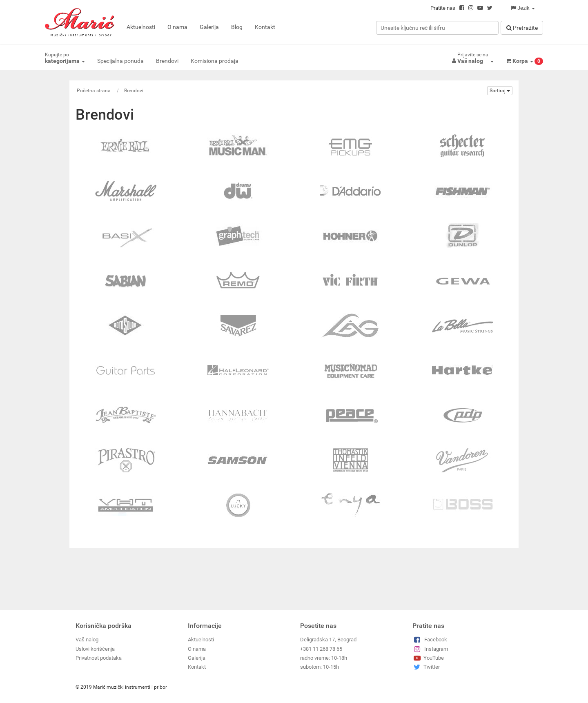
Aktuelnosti (141, 27)
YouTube (428, 658)
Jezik (523, 8)
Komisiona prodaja (215, 61)
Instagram (430, 649)
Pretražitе (522, 28)
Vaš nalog (87, 640)
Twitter (426, 667)
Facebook (430, 640)
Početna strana (94, 91)
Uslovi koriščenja (95, 649)
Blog (237, 27)
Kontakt (265, 27)
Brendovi (167, 61)
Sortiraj (500, 91)
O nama (177, 27)
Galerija (209, 27)
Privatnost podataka (99, 658)
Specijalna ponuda (120, 61)
